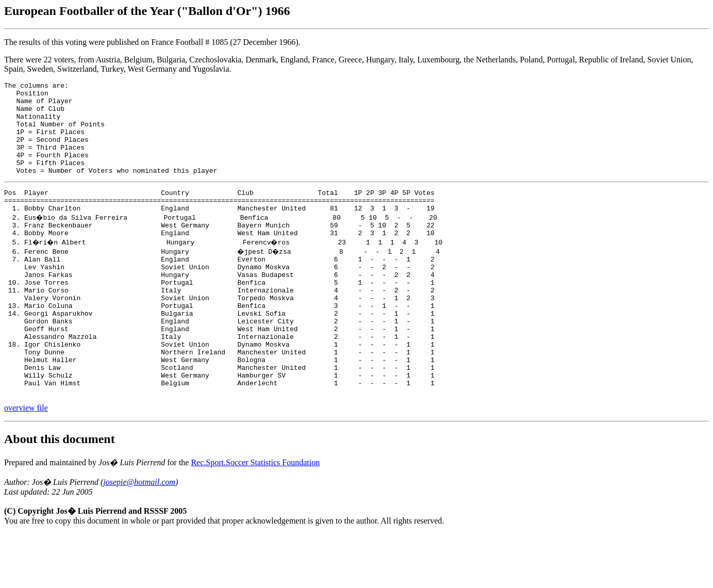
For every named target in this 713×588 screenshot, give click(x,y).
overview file (26, 462)
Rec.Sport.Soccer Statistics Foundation (255, 517)
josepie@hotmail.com (139, 536)
